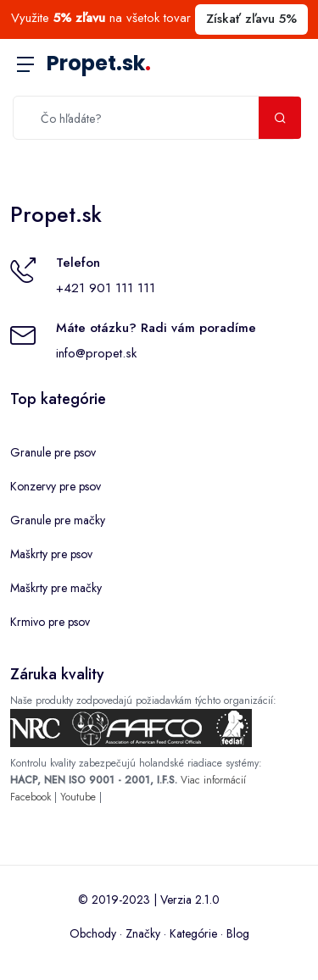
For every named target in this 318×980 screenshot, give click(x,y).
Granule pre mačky (58, 520)
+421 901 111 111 (106, 288)
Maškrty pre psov (51, 554)
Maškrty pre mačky (56, 588)
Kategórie (193, 933)
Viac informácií (213, 780)
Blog (238, 933)
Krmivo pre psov (50, 622)
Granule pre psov (53, 452)
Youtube (78, 797)
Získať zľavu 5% (251, 19)
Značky (143, 933)
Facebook (31, 797)
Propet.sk (99, 63)
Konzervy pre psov (56, 486)
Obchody (93, 933)
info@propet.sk (96, 353)
